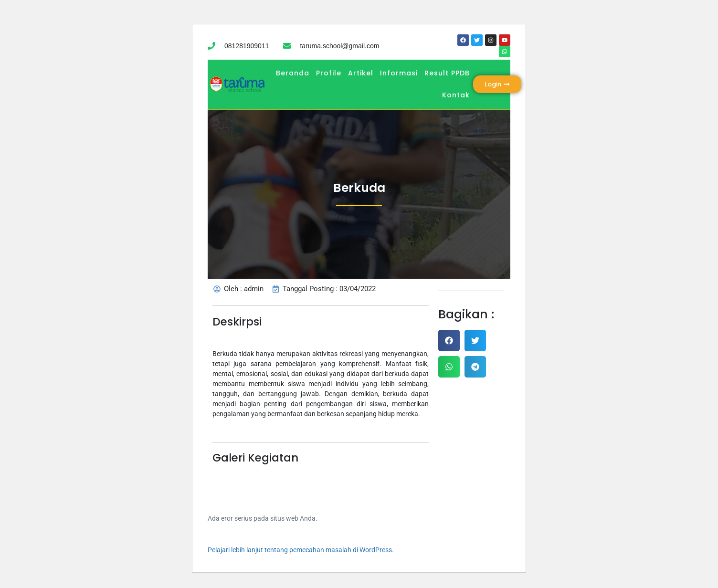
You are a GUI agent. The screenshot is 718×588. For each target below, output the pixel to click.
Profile (329, 73)
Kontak (456, 95)
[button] (449, 341)
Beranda (293, 73)
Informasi (399, 73)
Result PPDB (447, 73)
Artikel (361, 73)
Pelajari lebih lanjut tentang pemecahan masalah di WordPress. (301, 550)
